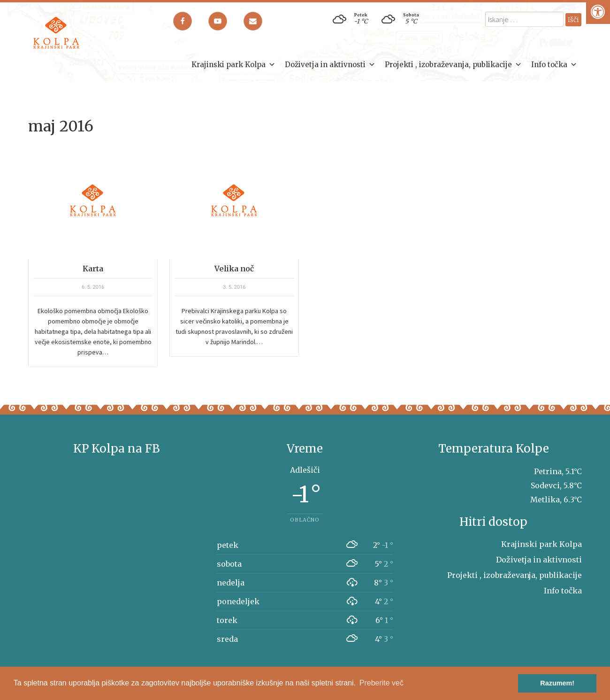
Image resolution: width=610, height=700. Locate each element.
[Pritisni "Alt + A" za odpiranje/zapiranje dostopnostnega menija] (598, 12)
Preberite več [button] (381, 683)
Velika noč (234, 269)
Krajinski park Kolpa (233, 65)
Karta (93, 269)
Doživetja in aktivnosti (330, 65)
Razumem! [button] (557, 683)
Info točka (554, 65)
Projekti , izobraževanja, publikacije (453, 65)
